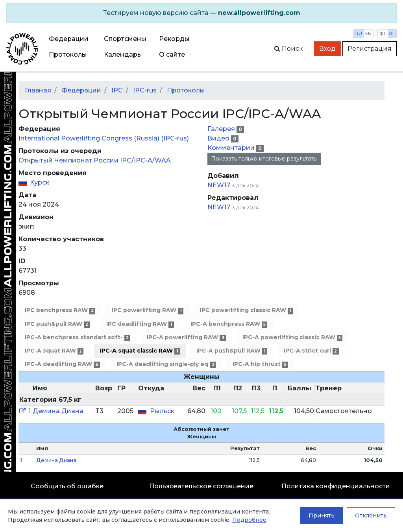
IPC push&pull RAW (57, 324)
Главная (38, 90)
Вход (327, 49)
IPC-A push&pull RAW (232, 351)
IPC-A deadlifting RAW (62, 364)
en (368, 33)
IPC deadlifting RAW (140, 324)
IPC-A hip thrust (260, 364)
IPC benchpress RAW (60, 310)
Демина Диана (58, 411)
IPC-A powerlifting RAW (186, 337)
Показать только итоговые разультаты (264, 159)
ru (359, 33)
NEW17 (219, 185)
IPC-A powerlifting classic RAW (292, 337)
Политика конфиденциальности (336, 486)
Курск (40, 182)
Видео (219, 138)
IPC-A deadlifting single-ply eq (166, 364)
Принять (322, 515)
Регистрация (370, 49)
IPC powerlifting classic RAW (246, 310)
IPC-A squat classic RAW (140, 351)
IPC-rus (145, 90)
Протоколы (68, 54)
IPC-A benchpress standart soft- (78, 337)
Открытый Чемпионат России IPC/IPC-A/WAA (95, 160)
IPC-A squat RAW (54, 351)
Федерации (69, 39)
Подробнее (249, 520)
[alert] (201, 13)
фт (383, 33)
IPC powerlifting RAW (147, 310)
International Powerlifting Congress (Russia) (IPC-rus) (104, 138)
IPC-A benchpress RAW (229, 324)
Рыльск (162, 411)
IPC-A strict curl (311, 351)
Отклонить (371, 515)
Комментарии (232, 148)
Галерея (222, 129)
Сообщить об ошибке (67, 486)
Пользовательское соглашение (201, 486)
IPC (117, 90)
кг (392, 33)
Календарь (122, 54)
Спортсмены (125, 39)
